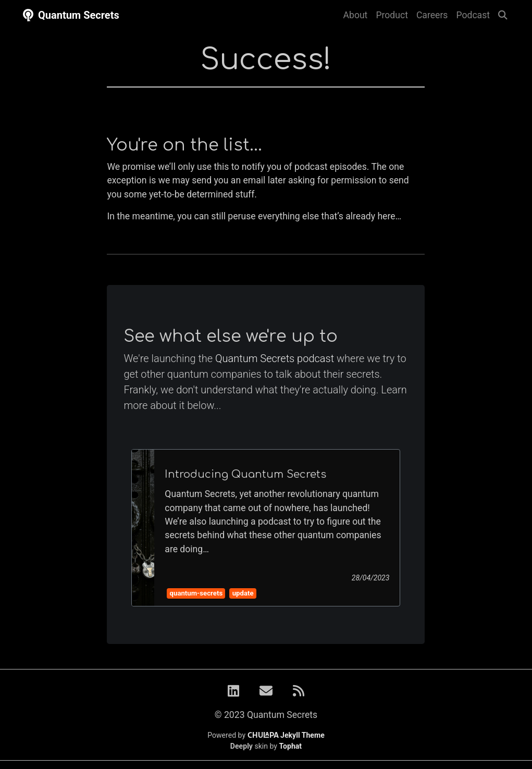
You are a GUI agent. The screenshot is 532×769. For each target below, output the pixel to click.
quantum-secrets (196, 593)
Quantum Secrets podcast (275, 358)
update (243, 593)
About (356, 15)
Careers (432, 15)
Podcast (473, 15)
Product (392, 15)
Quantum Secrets (70, 15)
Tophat (291, 746)
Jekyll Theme (286, 735)
